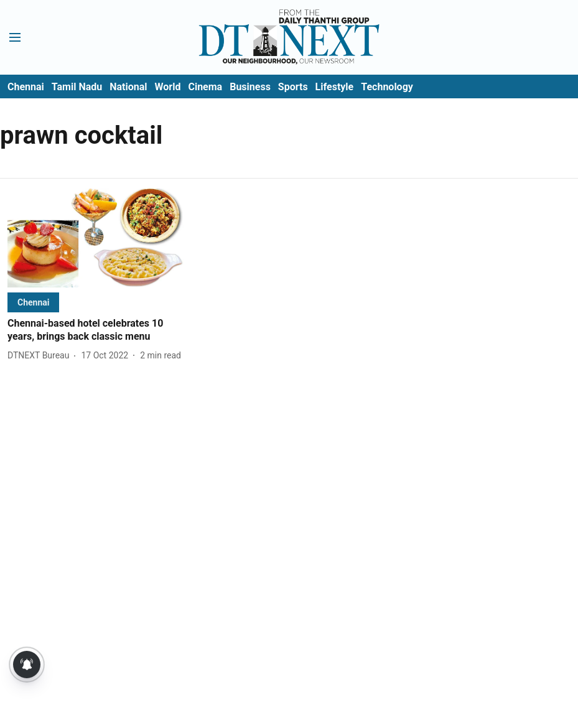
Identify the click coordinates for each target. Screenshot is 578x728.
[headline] (96, 330)
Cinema (205, 87)
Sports (293, 87)
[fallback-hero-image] (96, 238)
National (128, 87)
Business (250, 87)
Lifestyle (335, 87)
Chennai (26, 87)
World (168, 87)
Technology (387, 87)
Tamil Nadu (77, 87)
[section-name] (33, 302)
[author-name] (41, 356)
